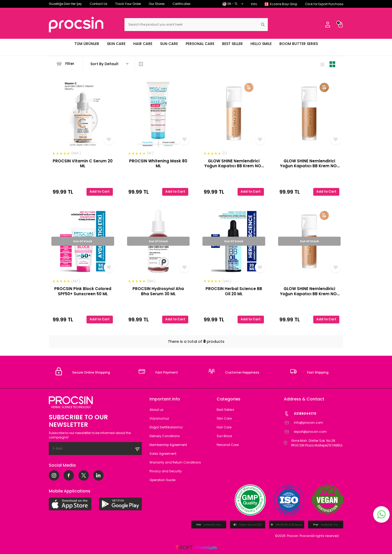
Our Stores (157, 4)
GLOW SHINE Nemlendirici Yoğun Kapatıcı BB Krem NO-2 (309, 291)
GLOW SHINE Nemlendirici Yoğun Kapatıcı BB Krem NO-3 (309, 164)
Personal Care (228, 445)
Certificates (182, 4)
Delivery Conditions (165, 436)
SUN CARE (169, 44)
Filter (66, 64)
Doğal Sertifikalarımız (166, 427)
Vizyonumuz (159, 418)
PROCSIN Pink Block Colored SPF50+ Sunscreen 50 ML (83, 291)
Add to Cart (100, 191)
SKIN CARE (116, 44)
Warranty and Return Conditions (175, 462)
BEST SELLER (232, 44)
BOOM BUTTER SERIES (299, 44)
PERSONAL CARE (200, 44)
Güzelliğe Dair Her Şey (65, 4)
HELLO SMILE (261, 44)
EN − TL (233, 4)
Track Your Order (128, 4)
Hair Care (224, 427)
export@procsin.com (305, 432)
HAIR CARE (143, 44)
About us (156, 410)
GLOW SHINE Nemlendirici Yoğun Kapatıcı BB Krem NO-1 (234, 164)
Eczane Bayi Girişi (284, 4)
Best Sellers (225, 410)
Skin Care (224, 418)
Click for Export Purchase (324, 4)
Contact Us (99, 4)
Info (254, 4)
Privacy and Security (166, 471)
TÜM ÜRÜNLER (87, 44)
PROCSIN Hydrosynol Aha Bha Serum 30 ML (158, 291)
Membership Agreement (168, 445)
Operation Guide (162, 480)
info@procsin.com (303, 423)
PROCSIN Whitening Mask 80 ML (158, 164)
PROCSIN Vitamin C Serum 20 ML (83, 164)
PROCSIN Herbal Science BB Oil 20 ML (234, 291)
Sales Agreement (163, 454)
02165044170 (300, 414)
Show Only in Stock (159, 64)
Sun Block (224, 436)
